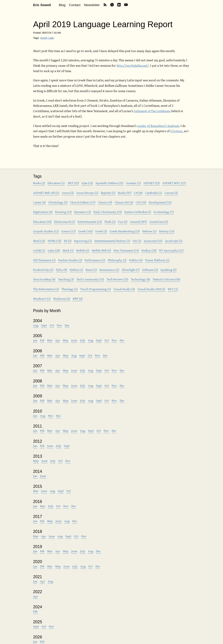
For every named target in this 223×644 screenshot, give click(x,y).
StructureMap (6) (44, 279)
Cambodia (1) (153, 193)
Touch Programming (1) (96, 289)
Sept (44, 325)
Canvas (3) (171, 193)
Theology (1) (70, 289)
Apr (58, 340)
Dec (67, 325)
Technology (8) (140, 279)
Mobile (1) (83, 250)
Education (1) (56, 183)
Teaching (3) (66, 279)
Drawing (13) (63, 212)
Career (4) (39, 202)
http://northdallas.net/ (133, 65)
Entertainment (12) (90, 222)
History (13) (167, 231)
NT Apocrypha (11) (171, 250)
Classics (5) (105, 202)
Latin (51, 38)
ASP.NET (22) (152, 183)
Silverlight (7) (131, 270)
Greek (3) (101, 231)
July (83, 340)
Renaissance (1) (109, 270)
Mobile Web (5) (101, 250)
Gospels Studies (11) (46, 231)
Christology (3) (58, 202)
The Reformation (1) (46, 289)
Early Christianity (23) (108, 212)
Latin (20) (54, 250)
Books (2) (39, 183)
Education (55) (42, 222)
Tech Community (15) (90, 279)
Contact (75, 5)
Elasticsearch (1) (65, 222)
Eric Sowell (42, 5)
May (66, 340)
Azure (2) (68, 193)
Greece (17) (68, 231)
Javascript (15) (153, 241)
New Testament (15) (126, 250)
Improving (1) (83, 241)
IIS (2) (68, 241)
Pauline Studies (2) (70, 260)
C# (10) (138, 193)
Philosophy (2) (117, 260)
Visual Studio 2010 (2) (151, 289)
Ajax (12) (87, 183)
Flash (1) (110, 222)
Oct (52, 325)
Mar (50, 340)
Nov (59, 325)
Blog (62, 5)
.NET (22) (73, 183)
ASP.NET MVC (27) (174, 183)
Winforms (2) (62, 299)
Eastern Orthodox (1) (138, 212)
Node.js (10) (149, 250)
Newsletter (92, 5)
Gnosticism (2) (159, 222)
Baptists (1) (108, 193)
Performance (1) (95, 260)
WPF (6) (78, 299)
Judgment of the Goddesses (152, 111)
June (74, 340)
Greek (44, 38)
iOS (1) (137, 241)
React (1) (91, 270)
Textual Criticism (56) (166, 279)
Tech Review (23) (117, 279)
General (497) (138, 222)
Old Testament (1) (44, 260)
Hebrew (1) (149, 231)
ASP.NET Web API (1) (46, 193)
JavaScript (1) (174, 241)
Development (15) (160, 202)
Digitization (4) (43, 212)
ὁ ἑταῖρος (176, 131)
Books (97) (125, 193)
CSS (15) (141, 202)
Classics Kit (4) (124, 202)
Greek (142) (85, 231)
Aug (36, 325)
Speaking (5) (168, 270)
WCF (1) (173, 289)
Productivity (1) (43, 270)
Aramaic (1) (133, 183)
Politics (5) (136, 260)
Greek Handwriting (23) (125, 231)
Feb (42, 340)
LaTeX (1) (39, 250)
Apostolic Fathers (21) (109, 183)
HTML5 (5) (55, 241)
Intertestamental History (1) (112, 241)
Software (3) (150, 270)
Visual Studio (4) (124, 289)
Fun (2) (123, 222)
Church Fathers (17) (83, 202)
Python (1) (76, 270)
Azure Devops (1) (87, 193)
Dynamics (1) (83, 212)
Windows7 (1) (42, 299)
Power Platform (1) (157, 260)
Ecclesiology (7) (164, 212)
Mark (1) (68, 250)
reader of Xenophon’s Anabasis (158, 126)
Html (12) (39, 241)
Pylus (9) (61, 270)
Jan (35, 340)
